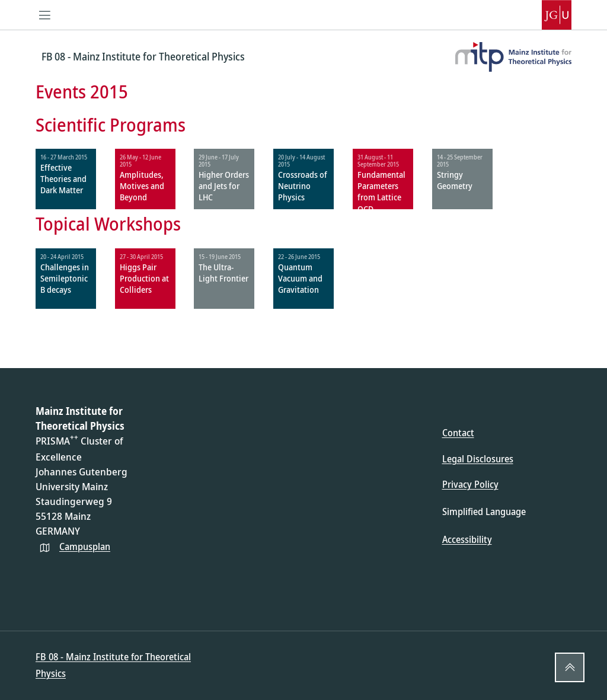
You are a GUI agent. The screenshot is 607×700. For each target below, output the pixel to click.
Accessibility (467, 539)
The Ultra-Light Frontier (223, 273)
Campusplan (85, 546)
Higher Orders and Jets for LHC (224, 186)
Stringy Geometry (455, 180)
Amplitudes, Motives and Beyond (142, 186)
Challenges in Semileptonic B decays (65, 278)
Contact (458, 433)
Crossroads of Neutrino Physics (303, 186)
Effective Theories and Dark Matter (63, 179)
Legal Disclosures (478, 459)
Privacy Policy (470, 484)
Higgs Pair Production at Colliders (144, 278)
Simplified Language (484, 512)
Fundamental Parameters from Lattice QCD (381, 192)
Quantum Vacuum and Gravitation (300, 278)
